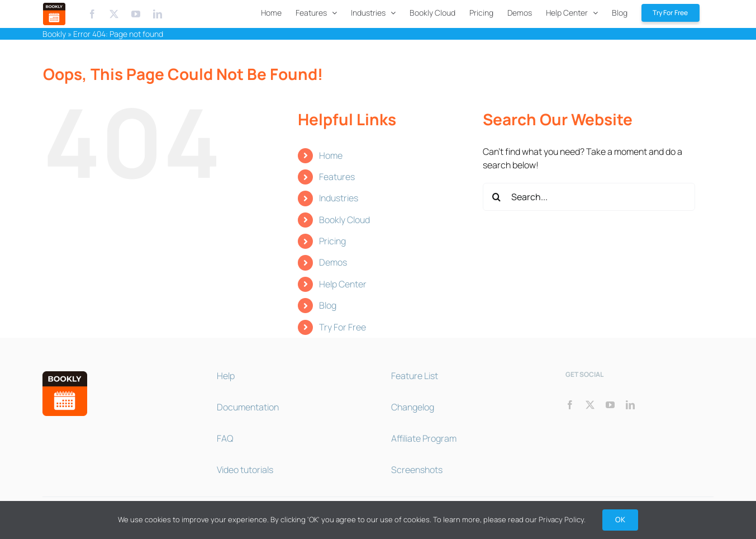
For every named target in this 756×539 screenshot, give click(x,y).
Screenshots (417, 470)
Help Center (343, 284)
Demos (333, 262)
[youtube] (610, 405)
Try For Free (343, 327)
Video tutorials (245, 470)
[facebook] (570, 405)
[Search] (497, 197)
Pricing (332, 241)
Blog (328, 305)
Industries (339, 198)
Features (337, 177)
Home (331, 155)
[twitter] (590, 405)
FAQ (225, 438)
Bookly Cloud (344, 220)
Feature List (415, 376)
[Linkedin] (158, 14)
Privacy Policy (561, 519)
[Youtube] (137, 14)
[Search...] (589, 197)
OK (620, 519)
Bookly (54, 34)
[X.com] (114, 14)
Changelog (413, 407)
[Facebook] (92, 14)
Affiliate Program (424, 438)
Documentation (248, 407)
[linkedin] (630, 405)
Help (226, 376)
